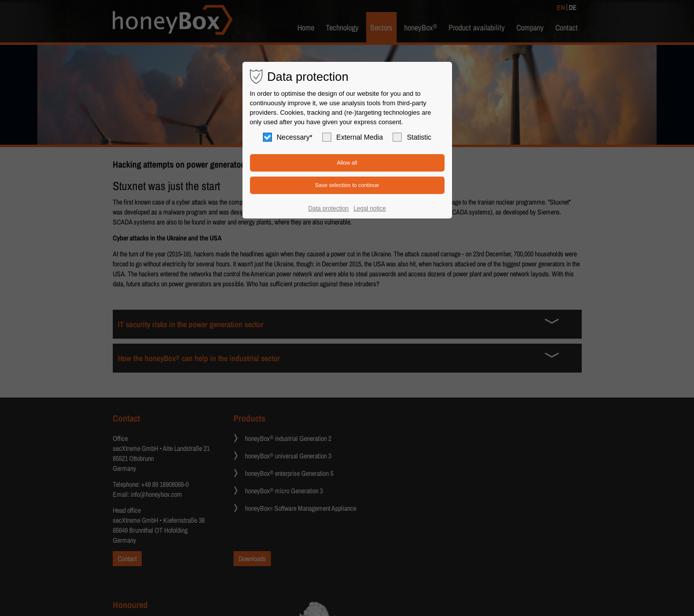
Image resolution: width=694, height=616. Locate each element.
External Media (352, 137)
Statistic (412, 137)
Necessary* (288, 137)
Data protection (329, 208)
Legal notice (370, 208)
